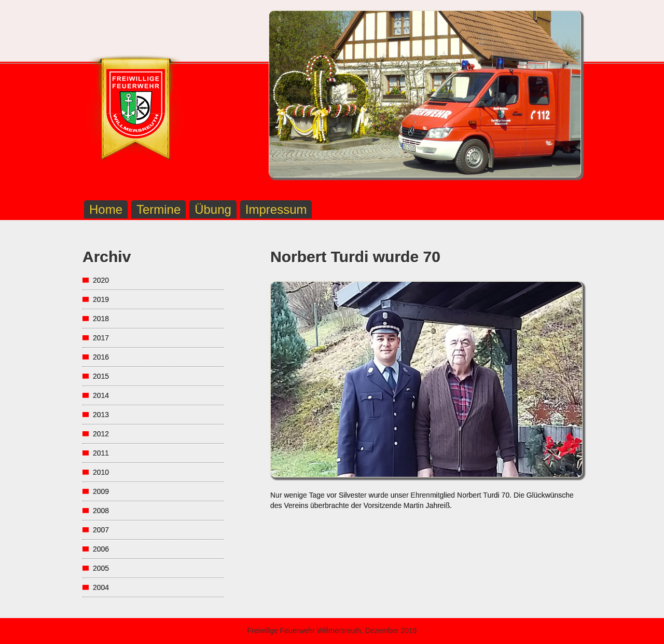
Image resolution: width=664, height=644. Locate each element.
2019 (101, 299)
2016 (101, 357)
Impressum (276, 209)
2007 (101, 530)
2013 (101, 415)
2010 (101, 472)
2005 (101, 568)
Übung (213, 209)
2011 (101, 453)
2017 (101, 338)
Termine (158, 209)
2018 (101, 319)
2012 (101, 434)
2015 (101, 376)
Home (106, 209)
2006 (101, 549)
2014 (101, 395)
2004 (101, 587)
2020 (101, 280)
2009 (101, 491)
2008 (101, 511)
